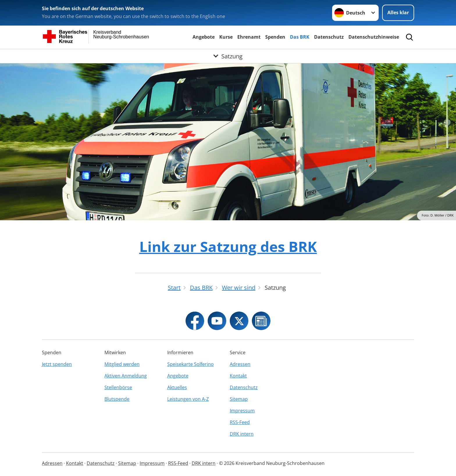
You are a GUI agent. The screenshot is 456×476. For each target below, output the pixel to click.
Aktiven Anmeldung (126, 376)
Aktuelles (177, 387)
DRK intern (242, 434)
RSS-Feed (240, 422)
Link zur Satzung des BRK (228, 246)
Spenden (275, 37)
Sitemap (239, 399)
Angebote (204, 37)
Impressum (242, 411)
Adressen (240, 364)
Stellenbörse (118, 387)
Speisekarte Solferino (190, 364)
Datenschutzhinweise (374, 37)
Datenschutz (329, 37)
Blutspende (117, 399)
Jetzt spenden (57, 364)
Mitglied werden (122, 364)
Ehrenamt (249, 37)
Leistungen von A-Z (188, 399)
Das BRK (300, 37)
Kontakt (238, 376)
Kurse (226, 37)
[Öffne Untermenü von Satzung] (228, 56)
